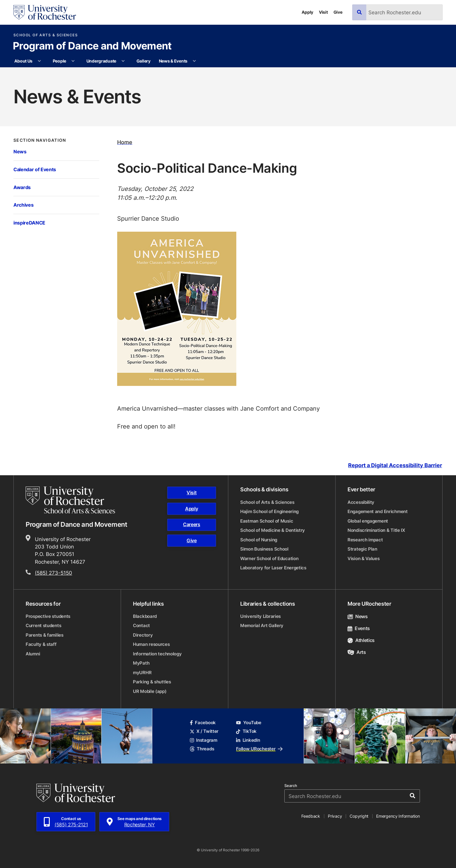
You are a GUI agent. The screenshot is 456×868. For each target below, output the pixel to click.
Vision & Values (364, 558)
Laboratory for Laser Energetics (273, 568)
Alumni (33, 654)
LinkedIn (248, 740)
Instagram (204, 740)
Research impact (365, 540)
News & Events (173, 61)
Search (291, 786)
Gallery (144, 61)
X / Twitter (204, 731)
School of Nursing (259, 540)
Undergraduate (101, 61)
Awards (22, 187)
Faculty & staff (41, 644)
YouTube (249, 723)
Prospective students (48, 616)
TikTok (246, 731)
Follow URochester (259, 749)
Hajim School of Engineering (269, 511)
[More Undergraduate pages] (123, 61)
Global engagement (368, 521)
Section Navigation (40, 140)
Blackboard (145, 616)
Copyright (359, 816)
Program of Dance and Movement (92, 46)
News (20, 151)
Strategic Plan (362, 549)
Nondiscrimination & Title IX (376, 530)
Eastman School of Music (267, 521)
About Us (23, 61)
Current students (43, 625)
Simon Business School (264, 549)
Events (359, 628)
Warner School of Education (269, 558)
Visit (323, 12)
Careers (192, 524)
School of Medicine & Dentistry (273, 530)
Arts (357, 652)
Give (338, 12)
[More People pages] (73, 61)
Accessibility (361, 502)
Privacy (335, 816)
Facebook (203, 723)
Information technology (157, 654)
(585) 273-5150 (53, 573)
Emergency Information (398, 816)
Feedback (311, 816)
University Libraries (260, 616)
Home (125, 142)
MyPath (141, 663)
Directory (143, 635)
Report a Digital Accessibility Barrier (395, 466)
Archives (23, 205)
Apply (307, 12)
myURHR (142, 673)
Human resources (151, 644)
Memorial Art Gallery (262, 625)
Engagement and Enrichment (378, 511)
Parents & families (45, 635)
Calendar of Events (35, 169)
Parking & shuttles (152, 682)
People (59, 61)
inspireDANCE (29, 223)
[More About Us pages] (40, 61)
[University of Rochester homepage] (45, 12)
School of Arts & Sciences (46, 35)
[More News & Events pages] (194, 61)
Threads (202, 749)
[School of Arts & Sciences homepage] (71, 500)
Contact (141, 625)
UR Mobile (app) (150, 691)
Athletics (361, 640)
